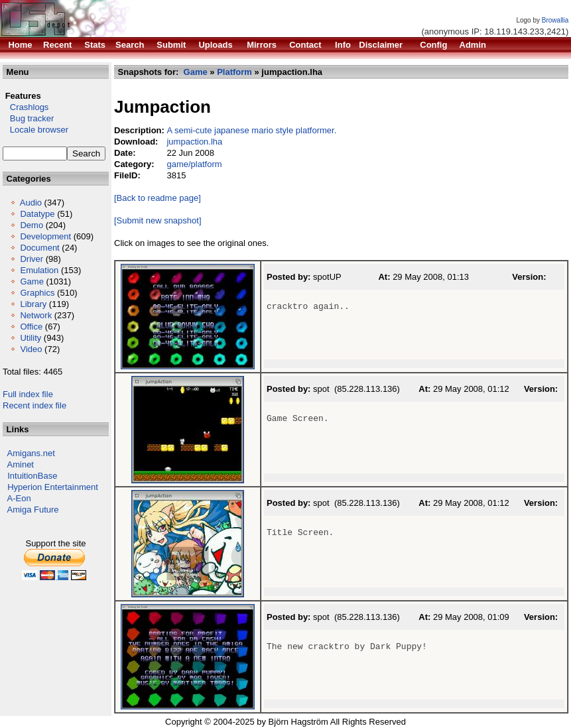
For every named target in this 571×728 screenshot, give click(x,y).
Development (45, 236)
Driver (32, 259)
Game (32, 281)
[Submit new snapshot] (158, 220)
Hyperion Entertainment (53, 487)
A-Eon (19, 498)
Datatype (37, 214)
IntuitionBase (32, 476)
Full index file (28, 394)
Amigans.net (31, 453)
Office (31, 327)
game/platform (194, 164)
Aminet (21, 464)
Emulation (39, 270)
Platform (234, 72)
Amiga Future (33, 510)
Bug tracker (28, 118)
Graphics (37, 293)
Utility (31, 338)
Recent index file (34, 405)
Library (33, 304)
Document (39, 248)
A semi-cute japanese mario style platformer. (251, 130)
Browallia (555, 20)
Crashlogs (26, 107)
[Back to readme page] (158, 198)
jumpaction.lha (194, 142)
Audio (31, 203)
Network (36, 315)
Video (31, 349)
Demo (32, 225)
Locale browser (35, 130)
